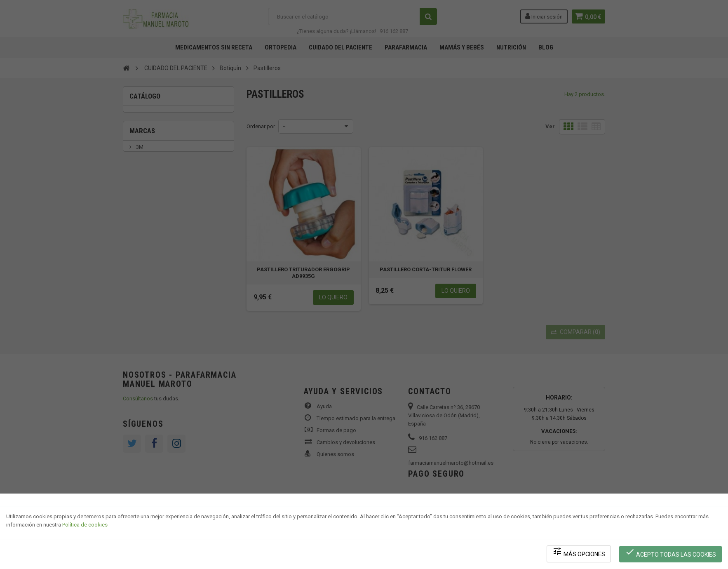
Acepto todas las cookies (671, 553)
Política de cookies (85, 526)
